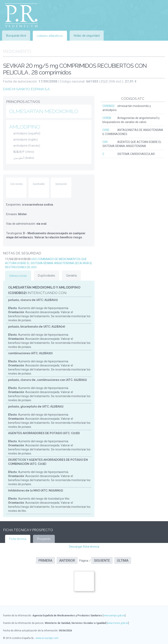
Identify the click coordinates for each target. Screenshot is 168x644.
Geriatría (71, 276)
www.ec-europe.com (47, 638)
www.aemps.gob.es (114, 616)
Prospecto (44, 539)
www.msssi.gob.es (118, 623)
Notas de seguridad (87, 36)
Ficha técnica (18, 539)
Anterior (67, 560)
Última (123, 560)
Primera (45, 560)
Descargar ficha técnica (84, 547)
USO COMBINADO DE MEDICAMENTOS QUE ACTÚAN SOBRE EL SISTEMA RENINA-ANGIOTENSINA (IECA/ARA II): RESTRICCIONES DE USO (49, 263)
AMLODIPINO (25, 127)
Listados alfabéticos (50, 36)
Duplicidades (47, 276)
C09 (105, 142)
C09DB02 (108, 106)
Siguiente (102, 560)
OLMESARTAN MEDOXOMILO (44, 111)
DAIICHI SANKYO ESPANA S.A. (27, 89)
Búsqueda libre (16, 36)
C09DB (107, 118)
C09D (106, 130)
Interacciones (18, 276)
